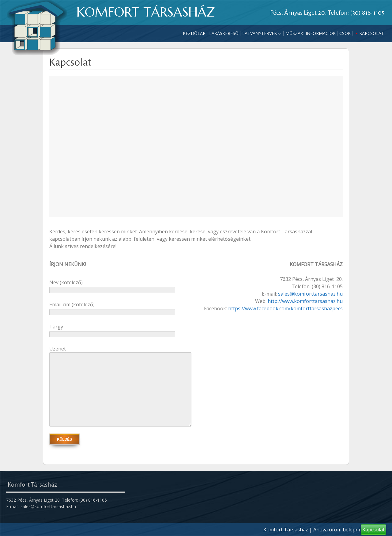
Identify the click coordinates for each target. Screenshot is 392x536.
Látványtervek (260, 33)
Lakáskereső (224, 33)
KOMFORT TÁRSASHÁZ (146, 12)
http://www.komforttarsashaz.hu (305, 301)
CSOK (345, 33)
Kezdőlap (194, 33)
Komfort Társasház (286, 530)
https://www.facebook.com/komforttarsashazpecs (285, 308)
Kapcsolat (372, 33)
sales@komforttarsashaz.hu (310, 294)
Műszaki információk (311, 33)
